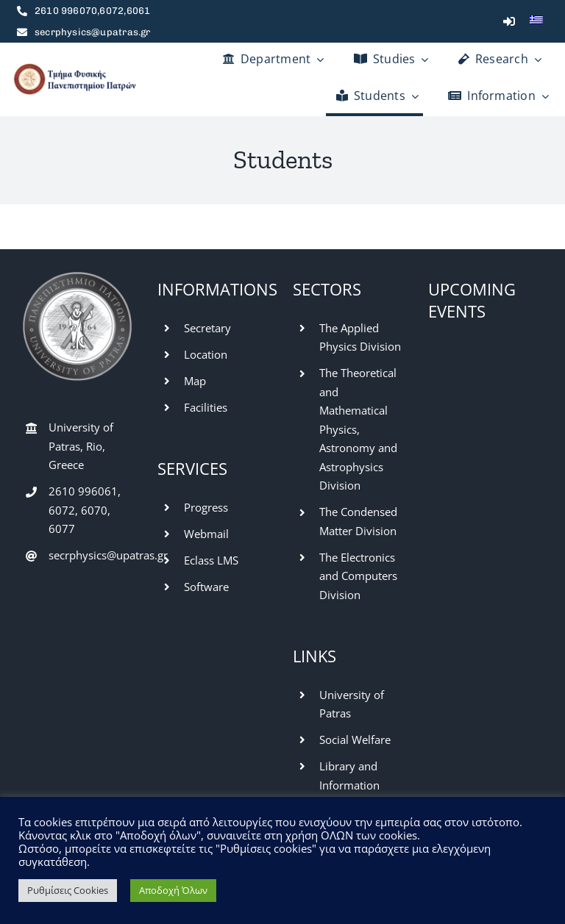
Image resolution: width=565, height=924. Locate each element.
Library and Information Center (349, 785)
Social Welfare (355, 739)
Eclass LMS (211, 560)
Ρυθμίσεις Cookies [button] (68, 890)
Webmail (206, 534)
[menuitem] (536, 21)
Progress (206, 507)
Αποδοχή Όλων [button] (173, 890)
